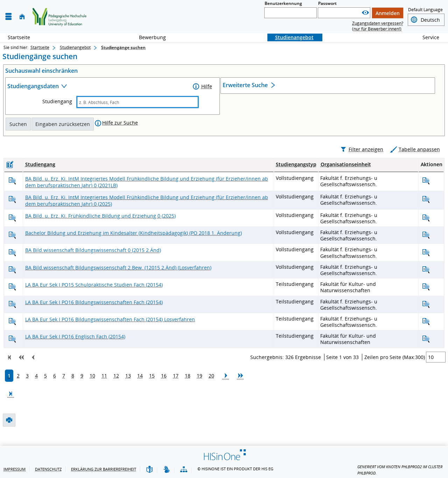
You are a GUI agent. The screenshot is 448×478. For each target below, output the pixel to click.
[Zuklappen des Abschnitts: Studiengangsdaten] (99, 87)
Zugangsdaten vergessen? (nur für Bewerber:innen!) (378, 26)
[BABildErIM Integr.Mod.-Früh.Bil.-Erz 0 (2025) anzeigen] (12, 214)
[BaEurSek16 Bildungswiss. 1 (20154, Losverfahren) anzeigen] (12, 337)
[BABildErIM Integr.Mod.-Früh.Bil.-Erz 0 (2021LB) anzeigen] (12, 196)
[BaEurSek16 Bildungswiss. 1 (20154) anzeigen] (12, 319)
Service (427, 37)
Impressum (15, 469)
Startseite (19, 37)
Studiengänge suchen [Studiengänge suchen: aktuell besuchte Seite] (123, 47)
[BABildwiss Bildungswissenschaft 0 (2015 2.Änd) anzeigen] (12, 268)
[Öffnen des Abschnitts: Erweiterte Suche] (328, 86)
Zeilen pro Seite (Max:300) (395, 372)
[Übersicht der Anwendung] (184, 470)
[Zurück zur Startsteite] (60, 17)
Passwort (327, 3)
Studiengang (57, 101)
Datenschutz (48, 469)
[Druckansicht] (9, 149)
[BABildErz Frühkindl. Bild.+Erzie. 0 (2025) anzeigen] (12, 233)
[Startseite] (22, 17)
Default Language (425, 10)
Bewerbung (149, 37)
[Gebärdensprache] (167, 470)
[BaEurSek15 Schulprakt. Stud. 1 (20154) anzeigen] (12, 302)
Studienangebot (290, 37)
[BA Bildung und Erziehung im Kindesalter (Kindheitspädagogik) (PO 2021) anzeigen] (12, 250)
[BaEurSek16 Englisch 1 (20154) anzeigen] (12, 354)
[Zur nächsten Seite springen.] (226, 392)
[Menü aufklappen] (8, 17)
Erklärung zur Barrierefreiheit (104, 469)
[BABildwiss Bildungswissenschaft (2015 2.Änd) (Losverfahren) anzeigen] (12, 285)
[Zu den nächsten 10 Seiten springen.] (240, 392)
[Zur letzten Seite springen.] (11, 410)
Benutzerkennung (283, 3)
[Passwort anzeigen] (365, 13)
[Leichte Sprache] (149, 470)
